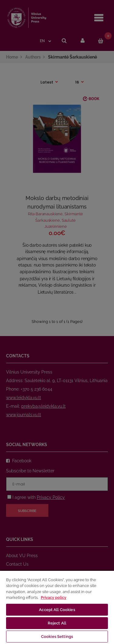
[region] (57, 607)
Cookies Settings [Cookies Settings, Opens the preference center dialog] (57, 637)
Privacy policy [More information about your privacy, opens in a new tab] (54, 597)
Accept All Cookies (57, 610)
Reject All (57, 623)
